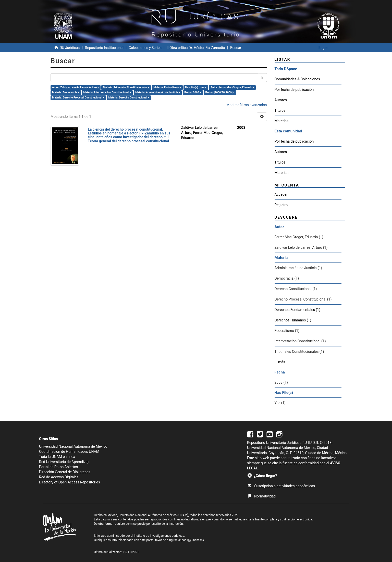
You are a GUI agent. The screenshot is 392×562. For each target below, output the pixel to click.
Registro (281, 205)
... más (280, 362)
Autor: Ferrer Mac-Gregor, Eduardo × (232, 87)
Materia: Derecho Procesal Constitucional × (78, 98)
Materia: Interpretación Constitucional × (107, 92)
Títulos (280, 110)
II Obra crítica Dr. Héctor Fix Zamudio (196, 48)
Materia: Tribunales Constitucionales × (126, 87)
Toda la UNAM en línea (57, 457)
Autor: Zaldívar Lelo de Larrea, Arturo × (75, 87)
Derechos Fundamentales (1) (298, 310)
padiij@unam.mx (193, 540)
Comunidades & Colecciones (297, 79)
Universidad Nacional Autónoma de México (73, 446)
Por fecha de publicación (294, 90)
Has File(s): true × (196, 87)
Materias (282, 121)
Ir (262, 78)
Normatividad (262, 496)
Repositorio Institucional (104, 48)
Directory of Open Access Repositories (70, 482)
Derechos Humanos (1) (293, 320)
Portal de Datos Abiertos (58, 467)
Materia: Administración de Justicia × (158, 92)
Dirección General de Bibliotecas (65, 472)
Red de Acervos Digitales (59, 477)
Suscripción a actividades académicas (281, 486)
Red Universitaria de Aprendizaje (65, 462)
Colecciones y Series (145, 48)
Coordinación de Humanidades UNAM (69, 452)
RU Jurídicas (70, 48)
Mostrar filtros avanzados (247, 105)
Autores (281, 100)
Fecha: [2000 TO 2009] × (220, 92)
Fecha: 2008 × (193, 92)
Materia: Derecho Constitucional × (129, 98)
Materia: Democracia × (66, 92)
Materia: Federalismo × (167, 87)
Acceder (281, 194)
